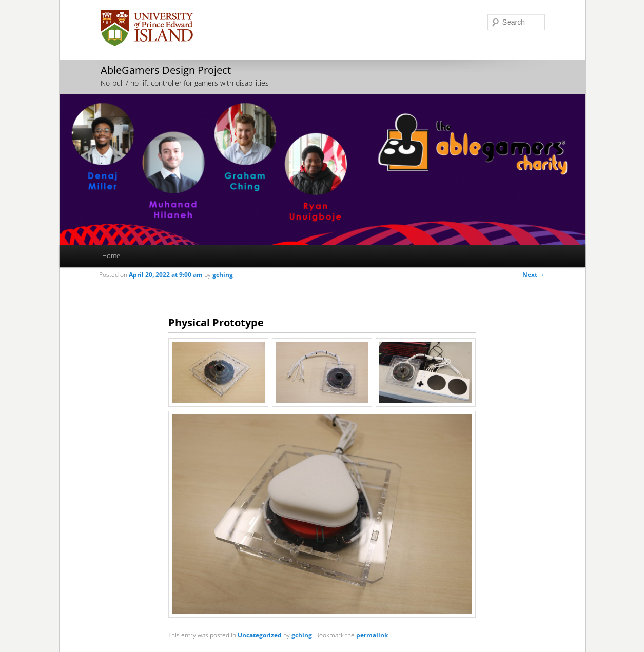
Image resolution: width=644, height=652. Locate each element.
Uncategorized (260, 635)
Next (534, 275)
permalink (372, 635)
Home (111, 255)
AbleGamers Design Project (166, 70)
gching (223, 275)
